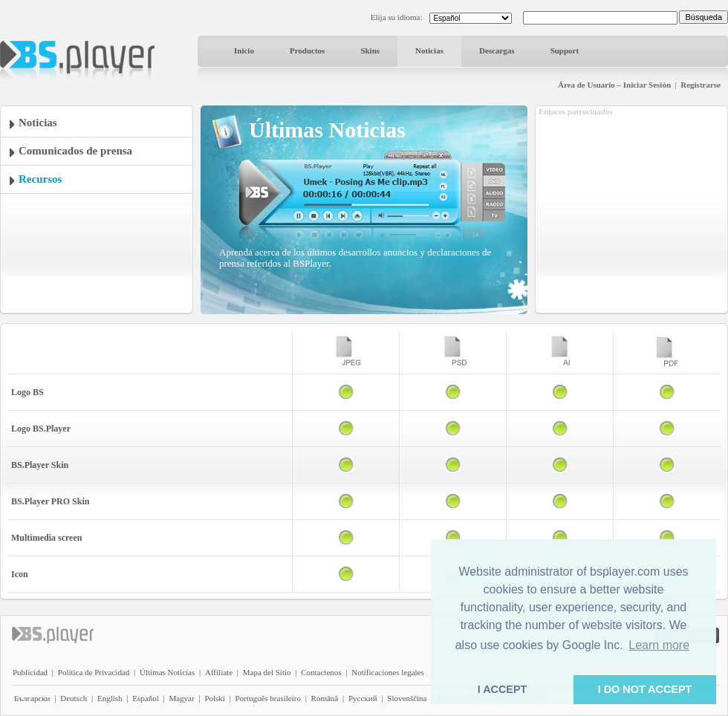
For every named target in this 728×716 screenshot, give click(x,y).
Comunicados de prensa (75, 151)
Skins (370, 51)
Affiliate (219, 672)
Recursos (40, 179)
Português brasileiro (268, 698)
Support (565, 51)
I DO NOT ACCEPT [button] (645, 689)
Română (325, 698)
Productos (307, 51)
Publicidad (30, 672)
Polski (215, 698)
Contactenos (321, 672)
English (110, 698)
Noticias (429, 51)
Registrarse (701, 85)
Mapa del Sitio (267, 672)
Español (145, 698)
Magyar (181, 698)
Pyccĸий (363, 698)
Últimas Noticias (167, 672)
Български (32, 698)
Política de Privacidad (94, 672)
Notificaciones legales (387, 672)
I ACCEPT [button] (503, 689)
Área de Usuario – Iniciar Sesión (614, 85)
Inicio (244, 51)
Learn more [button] (659, 645)
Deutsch (74, 698)
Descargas (497, 51)
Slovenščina (407, 698)
